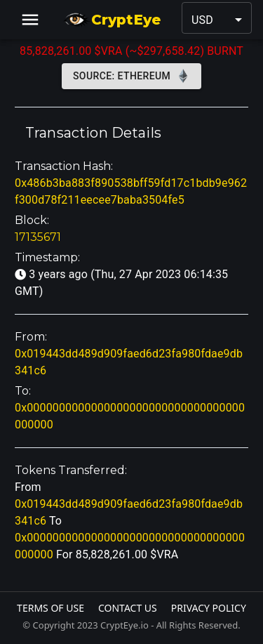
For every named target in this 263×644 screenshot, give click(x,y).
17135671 (38, 237)
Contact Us (128, 608)
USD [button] (202, 20)
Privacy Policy (209, 608)
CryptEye (112, 20)
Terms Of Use (50, 608)
